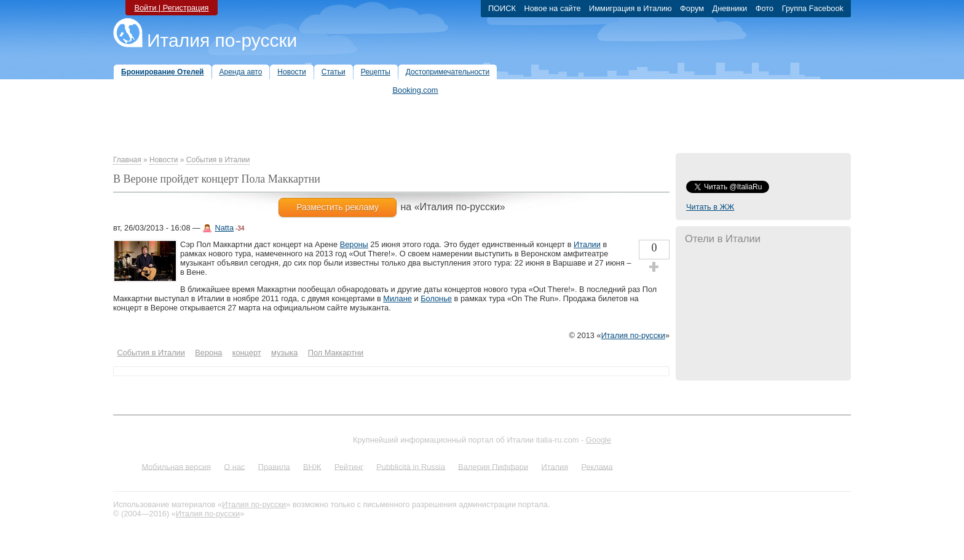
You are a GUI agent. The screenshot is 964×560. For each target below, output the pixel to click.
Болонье (436, 298)
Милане (397, 298)
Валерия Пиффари (493, 466)
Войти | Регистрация (171, 8)
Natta (224, 228)
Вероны (354, 244)
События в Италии (218, 160)
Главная (127, 160)
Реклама (597, 466)
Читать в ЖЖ (710, 207)
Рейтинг (349, 466)
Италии (587, 244)
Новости (164, 160)
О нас (234, 466)
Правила (274, 466)
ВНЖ (312, 466)
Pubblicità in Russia (411, 466)
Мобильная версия (176, 466)
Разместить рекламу (338, 207)
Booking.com (416, 90)
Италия (555, 466)
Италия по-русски (222, 40)
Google (599, 440)
